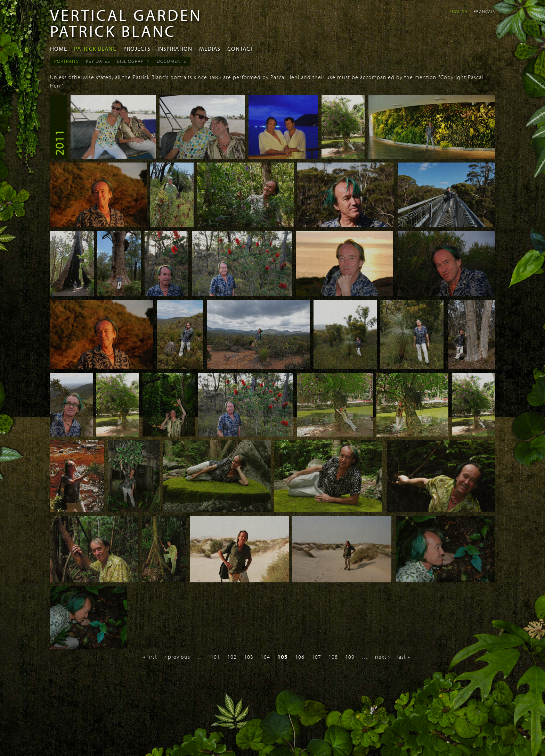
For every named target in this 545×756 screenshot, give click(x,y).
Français (484, 11)
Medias (210, 48)
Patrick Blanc (95, 48)
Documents (172, 61)
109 (350, 657)
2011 (59, 142)
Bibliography (133, 61)
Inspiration (175, 48)
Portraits (67, 61)
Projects (137, 48)
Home (59, 48)
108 (333, 657)
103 (249, 657)
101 (215, 657)
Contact (240, 48)
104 (265, 657)
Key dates (98, 61)
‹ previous (177, 657)
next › (383, 657)
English (458, 11)
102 (232, 657)
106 (300, 657)
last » (404, 657)
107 (316, 657)
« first (150, 657)
